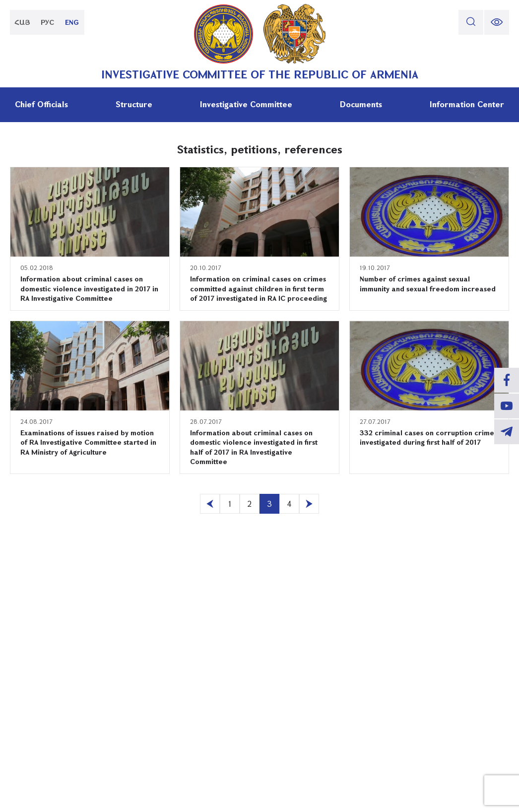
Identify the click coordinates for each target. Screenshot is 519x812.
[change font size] (497, 22)
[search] (471, 22)
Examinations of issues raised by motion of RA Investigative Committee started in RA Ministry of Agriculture (88, 442)
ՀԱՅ (22, 22)
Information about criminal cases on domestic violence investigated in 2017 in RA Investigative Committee (89, 288)
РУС (47, 22)
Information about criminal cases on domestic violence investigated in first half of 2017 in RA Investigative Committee (254, 447)
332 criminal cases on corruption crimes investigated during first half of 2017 (428, 438)
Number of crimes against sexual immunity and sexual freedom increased (428, 284)
